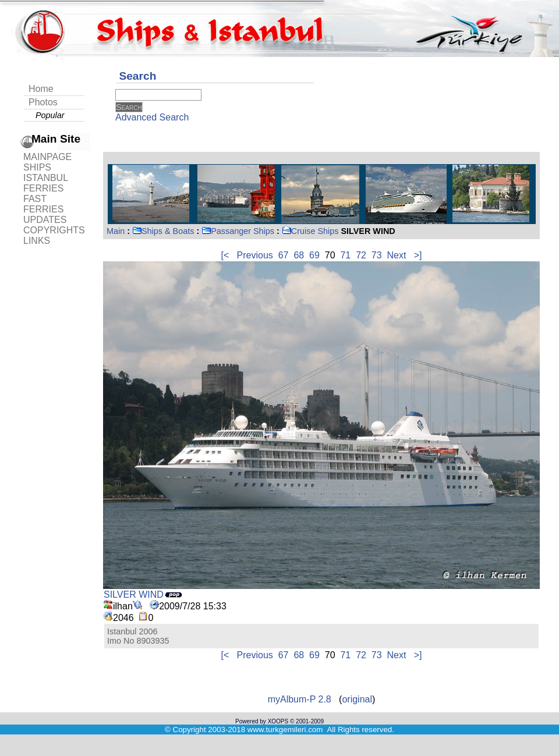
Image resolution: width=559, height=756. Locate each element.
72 (361, 255)
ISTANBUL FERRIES (45, 183)
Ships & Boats (163, 231)
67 (284, 255)
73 (377, 255)
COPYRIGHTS (54, 230)
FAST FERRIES (43, 204)
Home (41, 89)
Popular (50, 115)
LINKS (37, 241)
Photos (43, 102)
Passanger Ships (238, 231)
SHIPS (37, 167)
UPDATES (45, 220)
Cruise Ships (310, 231)
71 (345, 255)
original (357, 699)
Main (116, 231)
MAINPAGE (47, 157)
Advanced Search (152, 117)
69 (314, 255)
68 (299, 255)
